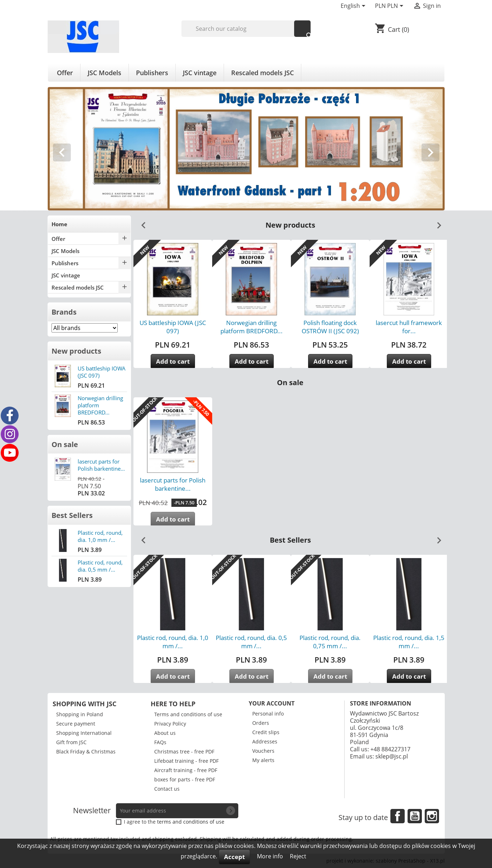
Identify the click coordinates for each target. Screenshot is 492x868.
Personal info (268, 714)
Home (59, 224)
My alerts (263, 760)
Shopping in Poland (80, 714)
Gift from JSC (71, 742)
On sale (65, 444)
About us (165, 733)
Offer (65, 73)
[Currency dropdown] (390, 6)
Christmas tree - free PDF (184, 751)
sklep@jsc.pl (392, 756)
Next (436, 223)
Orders (261, 723)
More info (271, 856)
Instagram (432, 816)
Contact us (167, 789)
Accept (234, 857)
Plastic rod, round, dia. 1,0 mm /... (100, 536)
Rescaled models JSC (262, 73)
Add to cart (173, 361)
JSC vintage (200, 73)
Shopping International (84, 733)
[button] (77, 149)
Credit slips (266, 732)
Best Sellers (72, 515)
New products (76, 351)
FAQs (160, 742)
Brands (64, 312)
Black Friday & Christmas (86, 751)
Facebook (398, 816)
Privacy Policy (170, 724)
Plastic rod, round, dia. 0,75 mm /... (330, 642)
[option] (246, 149)
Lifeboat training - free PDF (186, 761)
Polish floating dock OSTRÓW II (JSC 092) (330, 327)
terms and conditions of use (191, 822)
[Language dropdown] (354, 6)
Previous (141, 223)
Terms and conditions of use (188, 714)
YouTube (415, 816)
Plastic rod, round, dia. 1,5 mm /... (409, 642)
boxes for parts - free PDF (185, 779)
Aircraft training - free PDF (186, 770)
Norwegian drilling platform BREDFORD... (252, 327)
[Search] (246, 29)
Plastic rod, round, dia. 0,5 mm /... (100, 566)
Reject (298, 856)
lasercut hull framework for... (409, 327)
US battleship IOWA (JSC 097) (173, 327)
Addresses (265, 741)
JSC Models (104, 73)
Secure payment (76, 724)
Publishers (152, 73)
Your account (272, 703)
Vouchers (263, 751)
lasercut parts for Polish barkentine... (101, 465)
